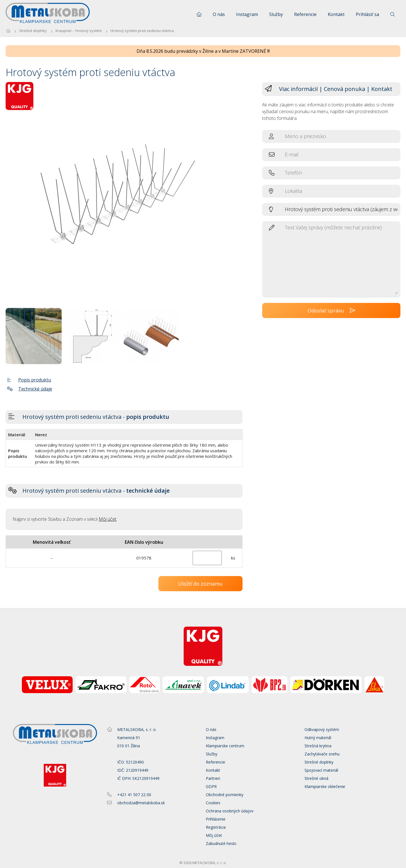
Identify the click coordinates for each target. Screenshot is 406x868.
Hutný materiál (318, 738)
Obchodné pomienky (225, 795)
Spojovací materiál (321, 770)
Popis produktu (29, 380)
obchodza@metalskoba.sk (141, 803)
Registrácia (216, 827)
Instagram (247, 14)
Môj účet (108, 519)
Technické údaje (30, 389)
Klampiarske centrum (225, 746)
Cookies (213, 803)
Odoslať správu (331, 310)
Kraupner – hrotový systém (79, 31)
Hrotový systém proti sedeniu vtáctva (142, 31)
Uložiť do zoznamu (200, 584)
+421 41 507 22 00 (134, 795)
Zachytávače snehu (322, 754)
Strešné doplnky (33, 31)
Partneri (213, 778)
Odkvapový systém (322, 729)
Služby (276, 14)
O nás (219, 14)
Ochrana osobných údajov (230, 811)
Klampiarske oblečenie (325, 786)
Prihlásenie (216, 819)
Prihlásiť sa (367, 14)
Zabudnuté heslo (221, 843)
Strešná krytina (318, 746)
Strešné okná (316, 778)
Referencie (305, 14)
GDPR (211, 786)
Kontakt (336, 14)
